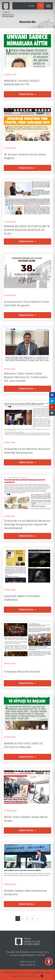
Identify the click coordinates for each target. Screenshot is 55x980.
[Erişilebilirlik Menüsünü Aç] (49, 961)
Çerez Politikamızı (38, 972)
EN (33, 6)
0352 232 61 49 (28, 962)
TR (30, 6)
